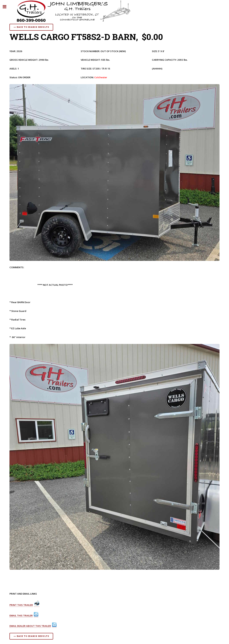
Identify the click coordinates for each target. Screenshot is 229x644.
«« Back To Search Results (31, 27)
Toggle (6, 7)
